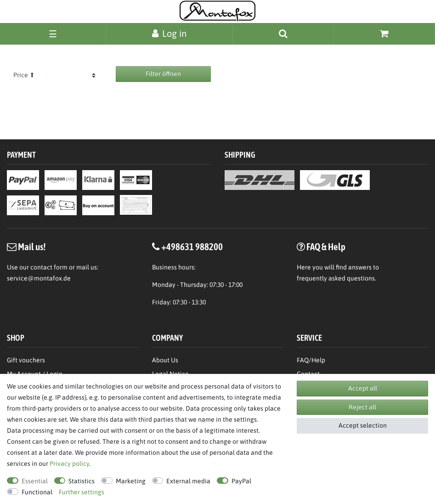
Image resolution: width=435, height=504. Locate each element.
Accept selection (363, 425)
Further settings (82, 492)
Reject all (362, 407)
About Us (165, 360)
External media (188, 481)
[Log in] (169, 33)
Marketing (131, 481)
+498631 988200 (192, 246)
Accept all (363, 388)
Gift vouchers (26, 360)
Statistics (82, 481)
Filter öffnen (163, 74)
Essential (35, 481)
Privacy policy (69, 464)
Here (304, 267)
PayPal (241, 481)
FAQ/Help (311, 360)
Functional (37, 492)
